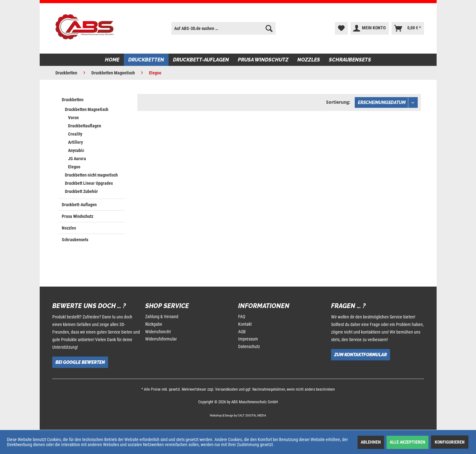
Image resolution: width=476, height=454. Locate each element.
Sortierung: (338, 102)
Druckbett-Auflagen (79, 205)
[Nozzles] (309, 60)
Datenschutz (249, 346)
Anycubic (76, 150)
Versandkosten (227, 389)
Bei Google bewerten (80, 362)
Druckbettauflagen (85, 126)
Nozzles (69, 228)
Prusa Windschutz (77, 216)
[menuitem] (223, 28)
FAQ (242, 317)
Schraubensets (75, 240)
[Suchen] (269, 28)
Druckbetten (73, 100)
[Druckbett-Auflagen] (201, 60)
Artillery (75, 142)
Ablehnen (371, 442)
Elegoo (74, 167)
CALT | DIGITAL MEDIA (252, 415)
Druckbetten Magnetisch (87, 109)
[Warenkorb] (408, 28)
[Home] (112, 60)
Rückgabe (154, 324)
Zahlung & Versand (162, 317)
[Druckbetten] (146, 60)
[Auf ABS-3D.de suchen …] (223, 28)
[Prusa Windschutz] (263, 60)
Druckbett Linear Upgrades (89, 183)
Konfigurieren (450, 442)
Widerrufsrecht (158, 332)
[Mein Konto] (370, 28)
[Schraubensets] (350, 60)
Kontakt (245, 324)
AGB (242, 332)
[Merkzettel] (341, 28)
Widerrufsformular (161, 339)
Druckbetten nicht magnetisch (91, 175)
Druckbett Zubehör (81, 191)
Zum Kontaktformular (361, 355)
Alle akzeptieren (407, 442)
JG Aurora (77, 159)
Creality (75, 134)
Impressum (248, 339)
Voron (73, 118)
